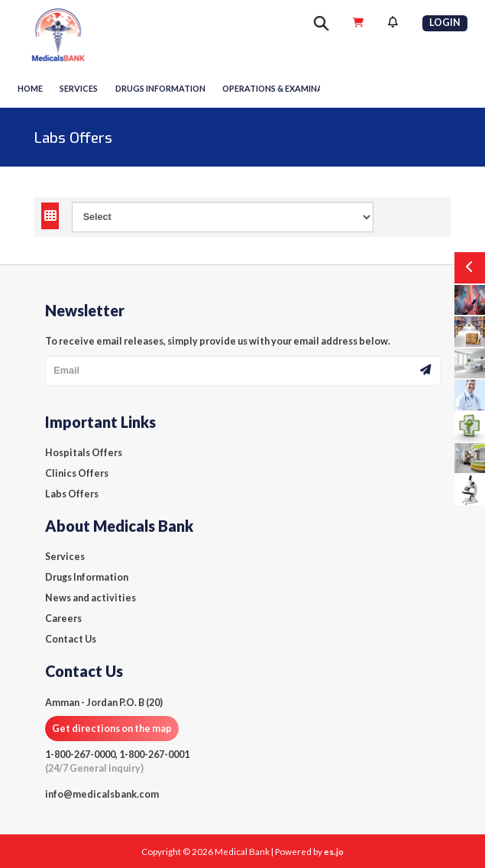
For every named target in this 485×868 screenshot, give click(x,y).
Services (79, 88)
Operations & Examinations (285, 88)
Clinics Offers (77, 473)
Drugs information (160, 88)
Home (30, 88)
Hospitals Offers (84, 453)
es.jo (334, 851)
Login (445, 23)
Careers (63, 619)
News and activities (91, 598)
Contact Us (71, 639)
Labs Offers (72, 494)
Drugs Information (87, 577)
